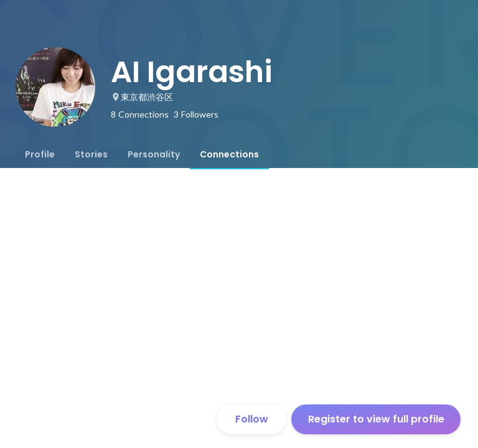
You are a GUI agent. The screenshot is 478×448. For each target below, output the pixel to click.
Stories (91, 154)
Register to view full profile (376, 419)
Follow (252, 419)
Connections (229, 154)
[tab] (40, 154)
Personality (154, 154)
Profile (40, 154)
